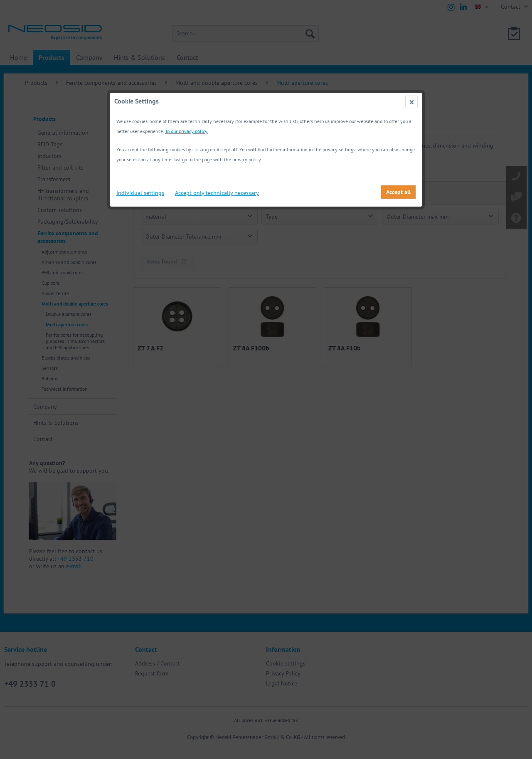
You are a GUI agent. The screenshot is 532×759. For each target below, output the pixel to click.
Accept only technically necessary (217, 193)
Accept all (398, 192)
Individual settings (140, 193)
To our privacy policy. (187, 131)
